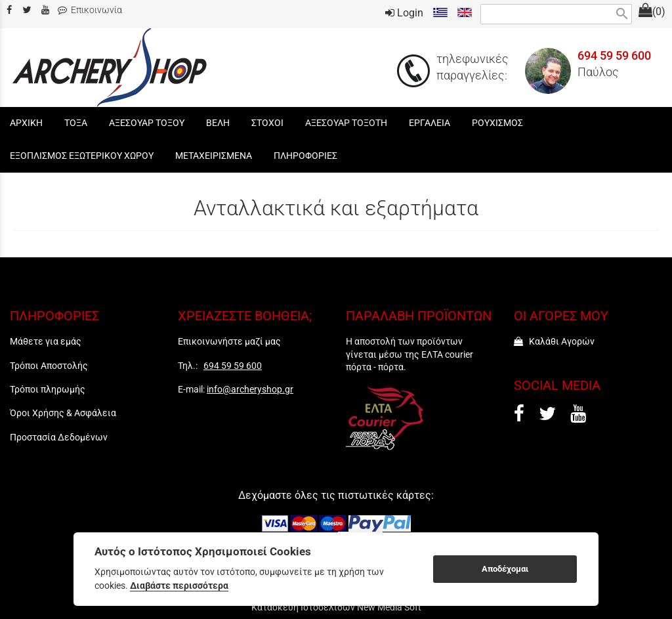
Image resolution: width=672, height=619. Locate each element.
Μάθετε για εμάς (46, 341)
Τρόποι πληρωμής (48, 389)
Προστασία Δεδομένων (59, 437)
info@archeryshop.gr (250, 389)
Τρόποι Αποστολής (49, 366)
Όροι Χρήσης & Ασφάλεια (63, 413)
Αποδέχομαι (505, 569)
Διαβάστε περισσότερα (179, 586)
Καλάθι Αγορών (554, 341)
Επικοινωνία (90, 10)
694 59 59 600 (614, 56)
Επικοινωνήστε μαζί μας (229, 341)
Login (404, 13)
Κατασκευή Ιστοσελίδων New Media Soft (336, 607)
